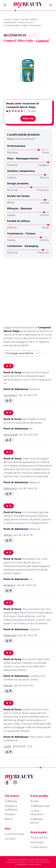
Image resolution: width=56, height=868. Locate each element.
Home (7, 19)
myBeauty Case (40, 806)
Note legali (37, 842)
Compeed (42, 40)
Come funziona (14, 834)
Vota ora (28, 118)
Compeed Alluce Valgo (16, 25)
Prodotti (10, 814)
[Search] (5, 5)
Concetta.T (10, 395)
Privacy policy (39, 838)
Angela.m (10, 585)
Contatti (10, 839)
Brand (9, 819)
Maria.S (8, 686)
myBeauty (11, 801)
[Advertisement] (28, 291)
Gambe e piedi (29, 19)
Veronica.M (11, 435)
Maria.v (8, 535)
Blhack (38, 864)
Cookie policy (39, 847)
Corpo (16, 19)
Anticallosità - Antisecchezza (18, 22)
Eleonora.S (10, 488)
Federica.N (10, 635)
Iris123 (7, 746)
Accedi (35, 801)
